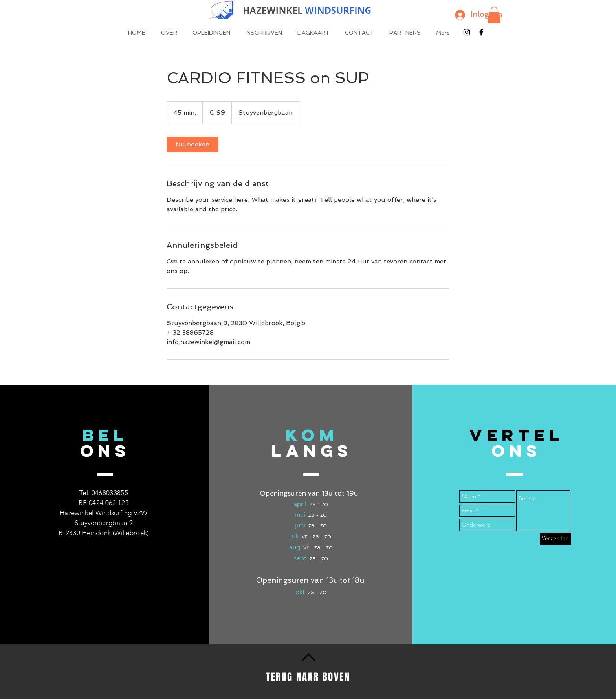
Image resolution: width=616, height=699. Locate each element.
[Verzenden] (555, 539)
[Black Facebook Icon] (481, 32)
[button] (494, 15)
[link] (192, 145)
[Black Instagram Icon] (467, 32)
